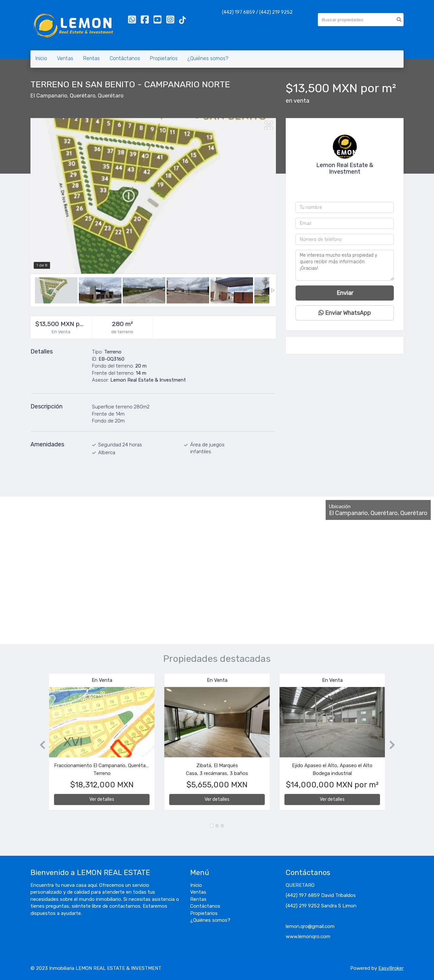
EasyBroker (391, 968)
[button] (40, 745)
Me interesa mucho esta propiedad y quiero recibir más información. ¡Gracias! (345, 265)
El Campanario (49, 96)
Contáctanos (125, 58)
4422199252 (347, 182)
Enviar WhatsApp (345, 313)
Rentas (91, 58)
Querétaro (82, 96)
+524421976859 (346, 191)
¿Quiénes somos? (208, 58)
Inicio (41, 58)
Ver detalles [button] (102, 799)
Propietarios (164, 58)
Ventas (65, 58)
